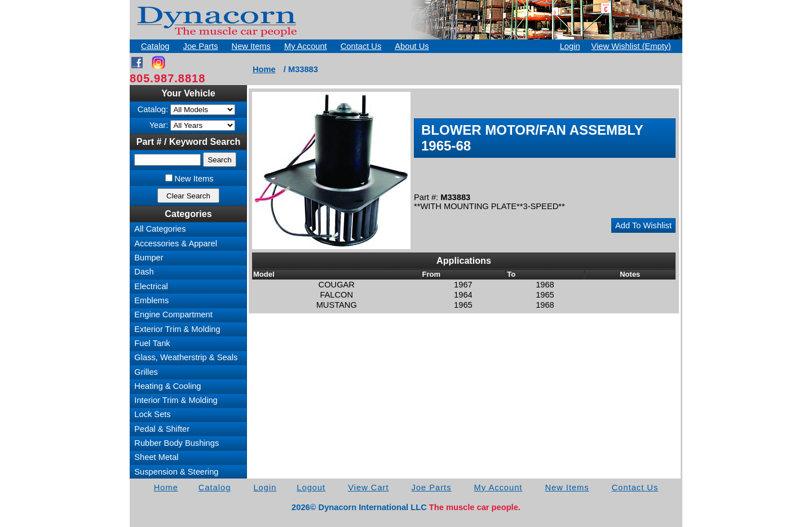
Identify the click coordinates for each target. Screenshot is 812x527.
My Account (306, 46)
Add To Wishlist (643, 225)
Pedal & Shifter (162, 429)
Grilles (146, 372)
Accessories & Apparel (176, 243)
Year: (159, 125)
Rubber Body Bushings (176, 443)
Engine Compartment (173, 315)
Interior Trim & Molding (176, 400)
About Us (412, 46)
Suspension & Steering (176, 472)
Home (264, 69)
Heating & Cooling (167, 386)
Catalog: (153, 109)
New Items (251, 46)
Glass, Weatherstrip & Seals (186, 357)
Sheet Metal (156, 457)
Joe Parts (201, 46)
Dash (144, 272)
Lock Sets (152, 414)
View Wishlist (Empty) (631, 46)
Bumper (149, 258)
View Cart (368, 488)
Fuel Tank (152, 343)
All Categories (160, 229)
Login (570, 46)
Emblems (151, 300)
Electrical (151, 286)
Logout (311, 488)
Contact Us (361, 46)
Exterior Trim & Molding (177, 329)
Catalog (155, 46)
